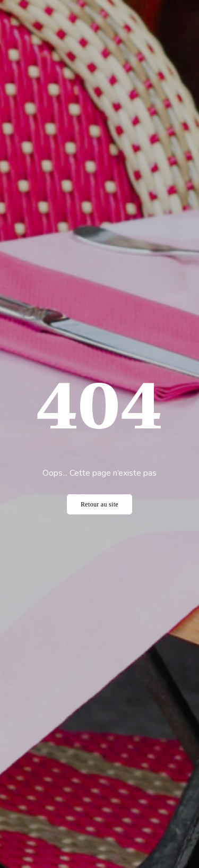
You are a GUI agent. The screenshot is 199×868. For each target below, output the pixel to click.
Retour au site (99, 504)
